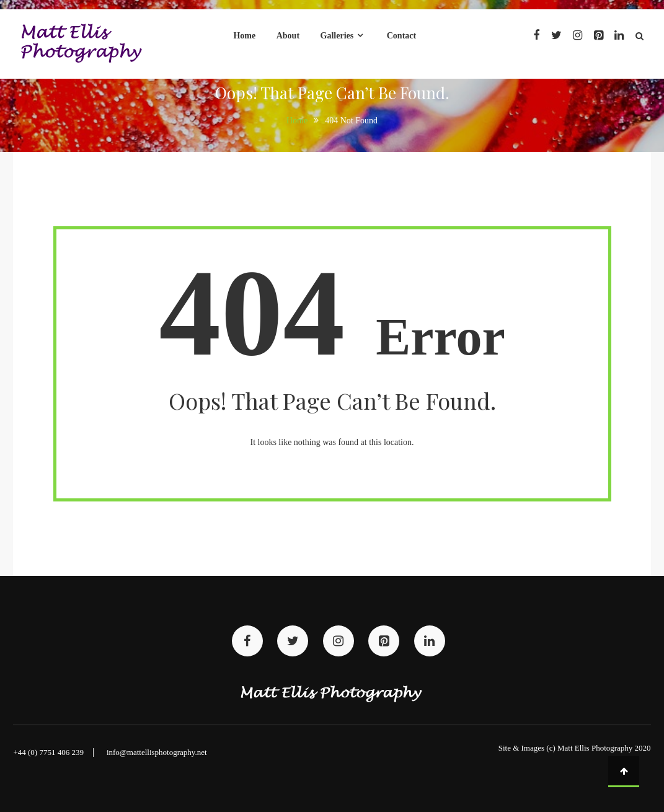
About (288, 36)
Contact (401, 36)
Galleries (337, 36)
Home (244, 36)
